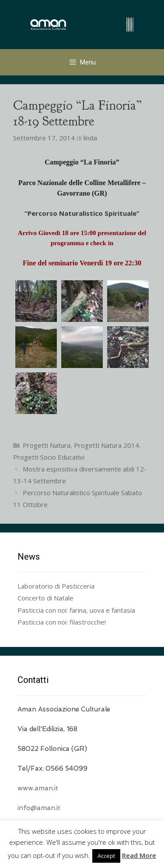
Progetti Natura (47, 445)
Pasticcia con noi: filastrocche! (62, 622)
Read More (139, 855)
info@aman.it (39, 808)
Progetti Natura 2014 (106, 445)
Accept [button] (106, 856)
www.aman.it (38, 788)
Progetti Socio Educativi (49, 457)
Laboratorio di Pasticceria (56, 586)
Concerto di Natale (45, 598)
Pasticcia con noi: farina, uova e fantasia (76, 610)
